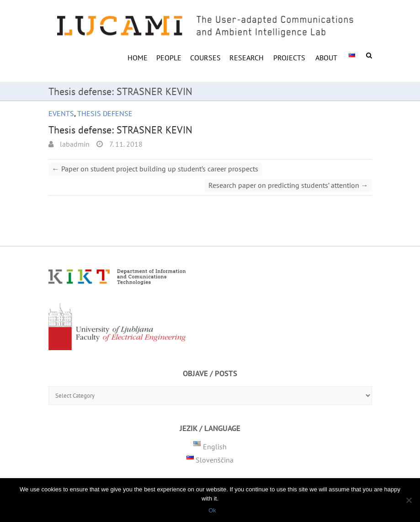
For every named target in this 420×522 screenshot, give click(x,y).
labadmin (74, 144)
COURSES (205, 58)
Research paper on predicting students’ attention (288, 185)
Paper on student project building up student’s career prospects (155, 169)
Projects (289, 58)
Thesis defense (105, 113)
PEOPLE (169, 58)
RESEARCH (247, 58)
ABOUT (326, 58)
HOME (138, 58)
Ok (212, 510)
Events (61, 113)
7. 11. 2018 (125, 144)
